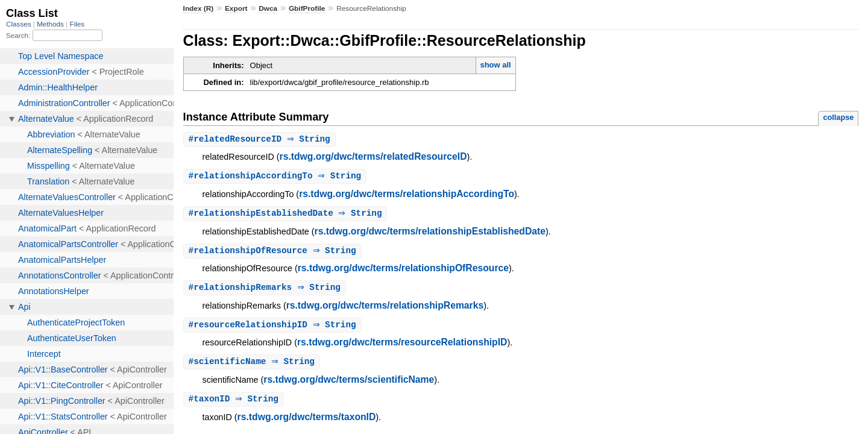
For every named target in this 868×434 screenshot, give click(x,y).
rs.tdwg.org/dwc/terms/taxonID (307, 422)
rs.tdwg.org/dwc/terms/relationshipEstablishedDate (430, 233)
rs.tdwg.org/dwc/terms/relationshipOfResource (403, 270)
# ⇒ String (261, 140)
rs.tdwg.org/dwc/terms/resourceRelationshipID (402, 346)
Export (236, 8)
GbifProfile (307, 8)
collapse (838, 117)
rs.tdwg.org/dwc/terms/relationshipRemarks (385, 308)
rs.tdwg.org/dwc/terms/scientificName (349, 384)
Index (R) (199, 8)
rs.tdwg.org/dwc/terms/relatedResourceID (373, 157)
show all (495, 65)
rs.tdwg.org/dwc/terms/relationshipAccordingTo (407, 195)
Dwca (268, 8)
